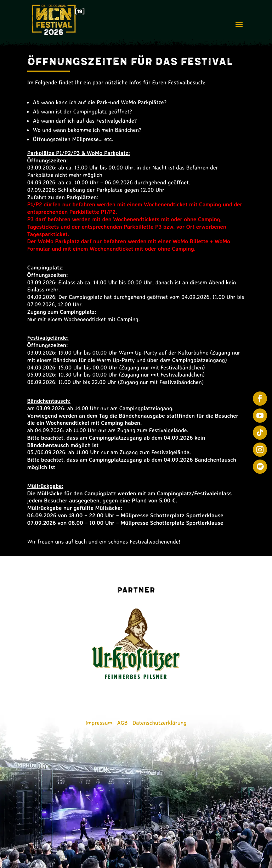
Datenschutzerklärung (160, 723)
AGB (123, 723)
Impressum (99, 723)
